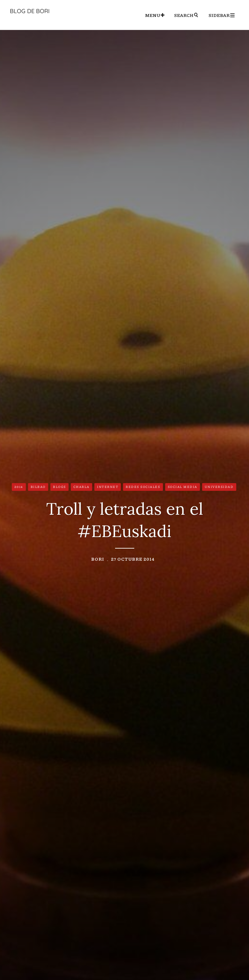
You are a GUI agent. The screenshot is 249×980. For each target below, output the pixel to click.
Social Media (183, 487)
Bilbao (38, 487)
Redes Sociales (143, 487)
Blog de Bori (30, 11)
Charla (81, 487)
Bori (98, 559)
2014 (19, 487)
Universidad (219, 487)
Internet (108, 487)
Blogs (59, 487)
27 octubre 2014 (133, 559)
